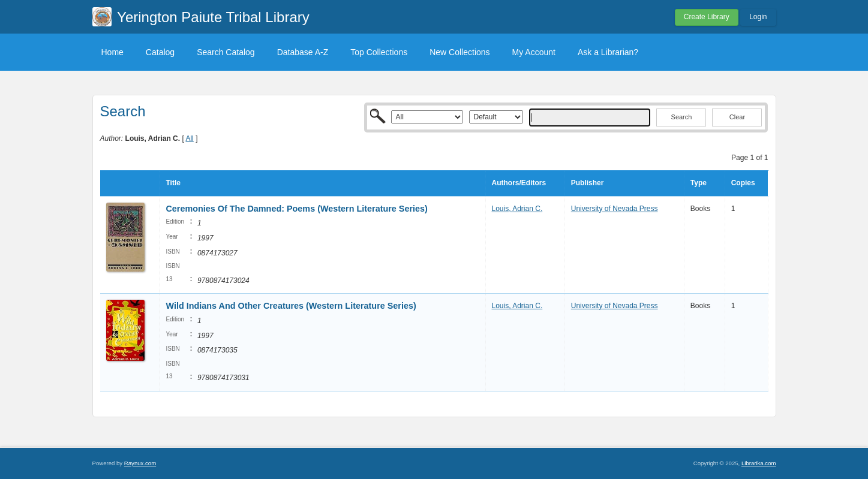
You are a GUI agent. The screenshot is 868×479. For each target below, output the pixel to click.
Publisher (588, 183)
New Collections (459, 52)
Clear (737, 117)
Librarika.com (759, 463)
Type (699, 183)
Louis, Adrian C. (517, 209)
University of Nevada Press (615, 209)
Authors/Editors (519, 183)
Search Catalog (226, 52)
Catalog (160, 52)
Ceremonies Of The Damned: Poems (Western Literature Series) (296, 209)
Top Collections (379, 52)
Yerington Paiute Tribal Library (213, 17)
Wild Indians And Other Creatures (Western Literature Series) (291, 306)
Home (112, 52)
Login (758, 17)
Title (173, 183)
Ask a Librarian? (608, 52)
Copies (743, 183)
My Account (534, 52)
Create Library (707, 17)
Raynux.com (140, 463)
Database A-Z (303, 52)
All (189, 138)
